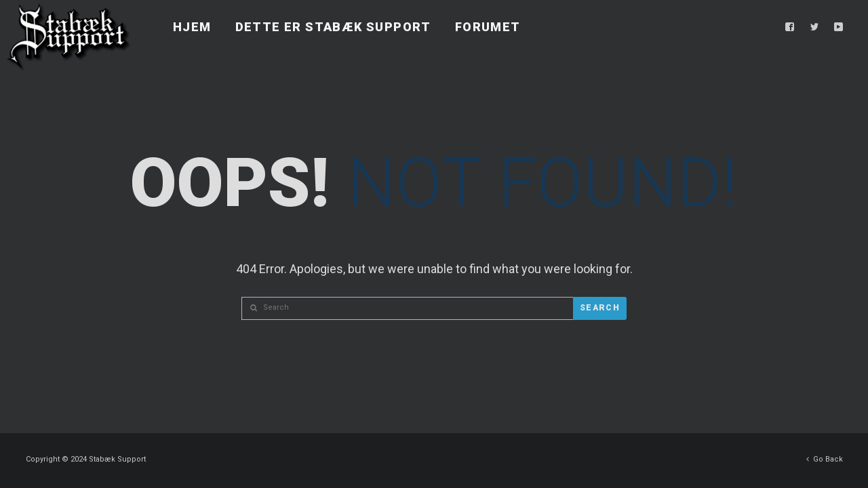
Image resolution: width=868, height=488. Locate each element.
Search (600, 308)
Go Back (825, 456)
